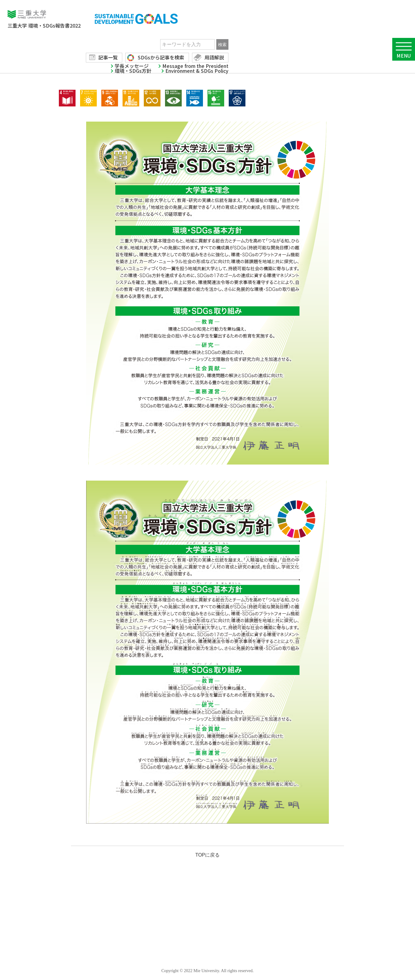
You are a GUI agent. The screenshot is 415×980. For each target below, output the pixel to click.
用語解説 (214, 57)
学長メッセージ (132, 66)
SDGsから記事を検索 (161, 57)
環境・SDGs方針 (133, 71)
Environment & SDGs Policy (197, 71)
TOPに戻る (208, 855)
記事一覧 (108, 57)
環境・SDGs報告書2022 (44, 25)
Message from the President (195, 66)
